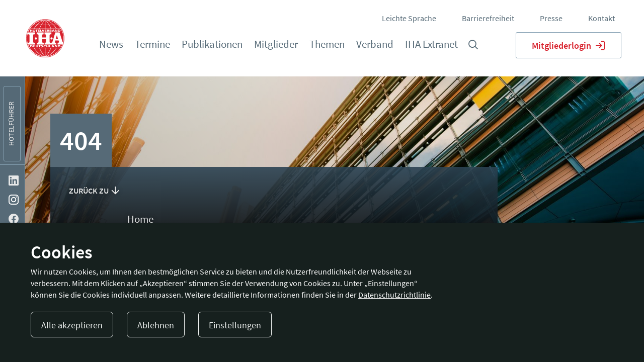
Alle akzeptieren (72, 325)
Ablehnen (156, 325)
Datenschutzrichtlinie (394, 295)
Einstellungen (235, 325)
